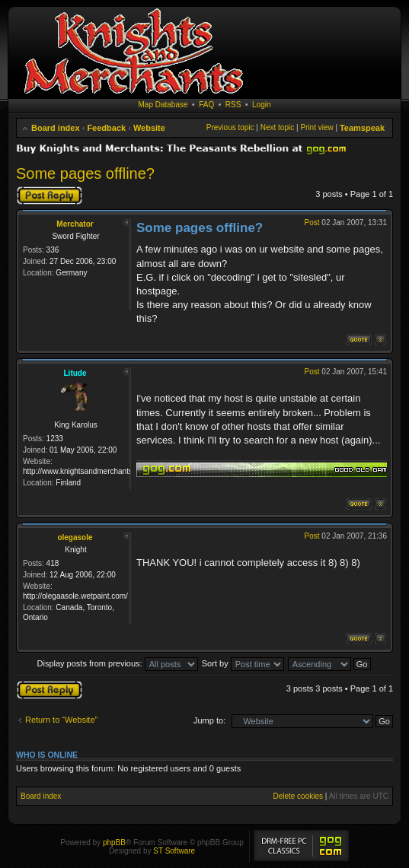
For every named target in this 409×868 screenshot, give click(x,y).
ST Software (174, 851)
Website (149, 128)
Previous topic (230, 127)
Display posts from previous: (118, 663)
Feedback (106, 128)
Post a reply (50, 196)
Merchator (75, 224)
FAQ (206, 105)
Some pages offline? (85, 173)
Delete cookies (298, 796)
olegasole (75, 537)
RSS (233, 105)
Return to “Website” (61, 720)
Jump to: (209, 720)
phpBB (114, 843)
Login (261, 105)
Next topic (277, 127)
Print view (316, 127)
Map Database (163, 105)
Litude (75, 373)
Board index (56, 128)
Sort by (243, 663)
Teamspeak (362, 128)
